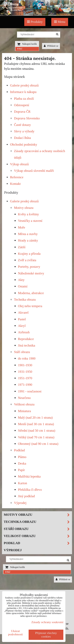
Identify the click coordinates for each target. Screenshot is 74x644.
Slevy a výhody (24, 131)
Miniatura (24, 411)
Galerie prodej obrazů (24, 85)
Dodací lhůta (22, 138)
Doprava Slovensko (27, 118)
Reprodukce (26, 339)
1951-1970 (25, 378)
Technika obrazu (25, 300)
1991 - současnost (30, 391)
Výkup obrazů (19, 164)
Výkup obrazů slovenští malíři (34, 171)
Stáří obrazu (22, 352)
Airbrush (24, 332)
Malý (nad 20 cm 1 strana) (35, 418)
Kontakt (15, 184)
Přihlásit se (51, 46)
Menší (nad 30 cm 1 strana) (36, 424)
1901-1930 (25, 365)
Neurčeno (24, 398)
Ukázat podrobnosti (15, 633)
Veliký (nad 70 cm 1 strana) (36, 437)
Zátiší (22, 247)
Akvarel (23, 313)
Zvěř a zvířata (27, 260)
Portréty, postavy (29, 267)
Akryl (22, 326)
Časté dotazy (22, 125)
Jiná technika (27, 345)
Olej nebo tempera (30, 306)
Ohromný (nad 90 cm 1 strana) (38, 444)
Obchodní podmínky (24, 145)
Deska (22, 463)
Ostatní (23, 286)
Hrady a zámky (28, 240)
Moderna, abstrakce (31, 293)
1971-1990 (25, 385)
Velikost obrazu (24, 404)
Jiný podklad (26, 496)
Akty (21, 280)
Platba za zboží (24, 99)
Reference (17, 177)
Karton (22, 483)
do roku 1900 (27, 358)
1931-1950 (25, 372)
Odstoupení (22, 105)
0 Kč (20, 49)
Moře (22, 227)
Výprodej (20, 503)
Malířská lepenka (29, 476)
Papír (21, 470)
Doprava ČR (22, 112)
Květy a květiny (28, 214)
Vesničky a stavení (30, 221)
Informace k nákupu (23, 92)
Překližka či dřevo (30, 490)
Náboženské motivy (31, 273)
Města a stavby (28, 234)
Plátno (22, 457)
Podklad (19, 450)
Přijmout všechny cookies (46, 635)
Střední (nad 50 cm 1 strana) (37, 431)
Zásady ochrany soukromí (47, 622)
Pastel (22, 319)
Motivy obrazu (24, 208)
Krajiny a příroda (29, 254)
